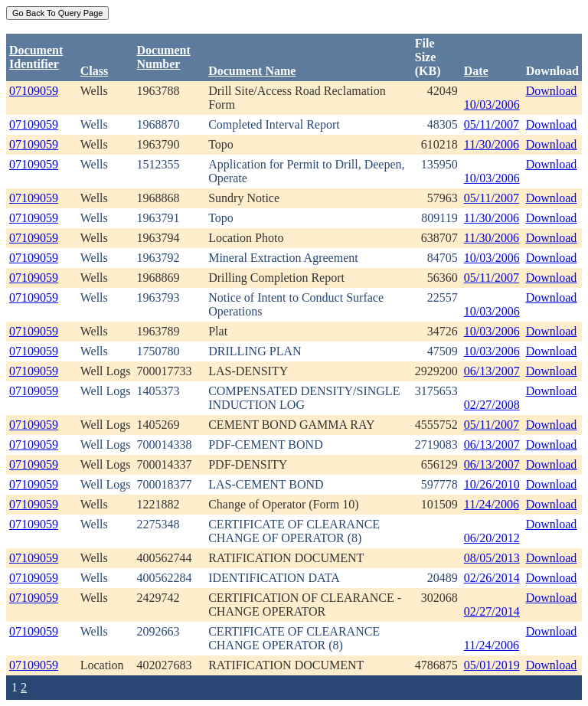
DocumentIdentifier (36, 57)
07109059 (34, 91)
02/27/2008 (492, 405)
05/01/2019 (492, 665)
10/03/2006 (492, 105)
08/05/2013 (492, 558)
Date (476, 71)
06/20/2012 (492, 538)
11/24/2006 (492, 504)
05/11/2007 (492, 124)
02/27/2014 (492, 611)
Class (94, 71)
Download (552, 91)
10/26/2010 (492, 484)
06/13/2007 (492, 371)
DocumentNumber (164, 57)
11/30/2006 (492, 144)
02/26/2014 (492, 578)
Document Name (252, 71)
